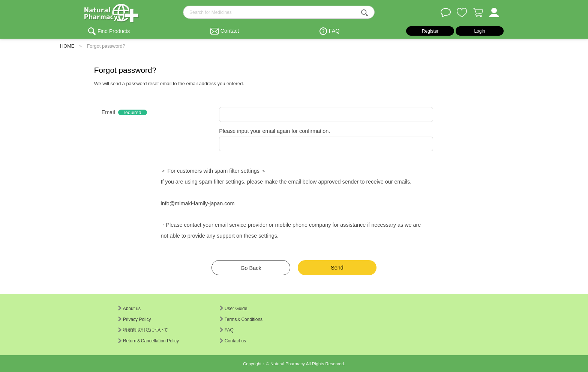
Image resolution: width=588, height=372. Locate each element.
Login (479, 31)
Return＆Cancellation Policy (148, 341)
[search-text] (279, 12)
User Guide (234, 309)
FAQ (334, 31)
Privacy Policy (135, 319)
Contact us (233, 341)
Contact (230, 31)
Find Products (114, 31)
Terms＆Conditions (241, 319)
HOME (67, 46)
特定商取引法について (143, 330)
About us (129, 309)
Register (430, 31)
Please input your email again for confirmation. (274, 131)
